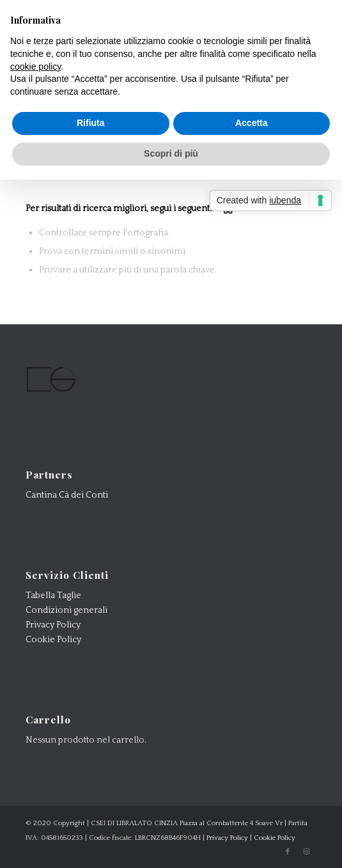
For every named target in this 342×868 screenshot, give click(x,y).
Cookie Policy (53, 640)
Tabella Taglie (53, 596)
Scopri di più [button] (171, 154)
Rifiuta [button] (91, 123)
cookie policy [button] (35, 67)
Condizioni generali (66, 610)
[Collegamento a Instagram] (307, 852)
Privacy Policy (53, 625)
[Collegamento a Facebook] (288, 852)
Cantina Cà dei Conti (67, 495)
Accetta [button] (252, 123)
